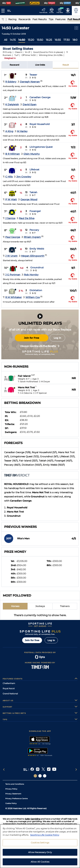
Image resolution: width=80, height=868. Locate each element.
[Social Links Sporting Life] (35, 776)
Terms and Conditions (15, 784)
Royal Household (40, 124)
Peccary (34, 230)
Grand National (10, 694)
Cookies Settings (40, 843)
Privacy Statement (13, 794)
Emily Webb (37, 249)
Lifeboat (34, 170)
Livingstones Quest (41, 147)
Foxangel (35, 211)
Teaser (33, 75)
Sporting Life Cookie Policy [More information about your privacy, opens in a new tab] (45, 835)
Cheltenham (9, 683)
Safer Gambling (33, 819)
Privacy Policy (11, 789)
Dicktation (36, 290)
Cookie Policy (11, 803)
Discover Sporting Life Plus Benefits (40, 346)
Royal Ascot (9, 688)
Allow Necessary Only (40, 852)
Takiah (33, 192)
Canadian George (40, 97)
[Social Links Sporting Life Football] (45, 776)
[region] (40, 846)
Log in (57, 338)
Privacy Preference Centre (16, 799)
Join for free (32, 640)
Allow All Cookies (40, 862)
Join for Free (32, 338)
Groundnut (37, 267)
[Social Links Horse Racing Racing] (40, 776)
